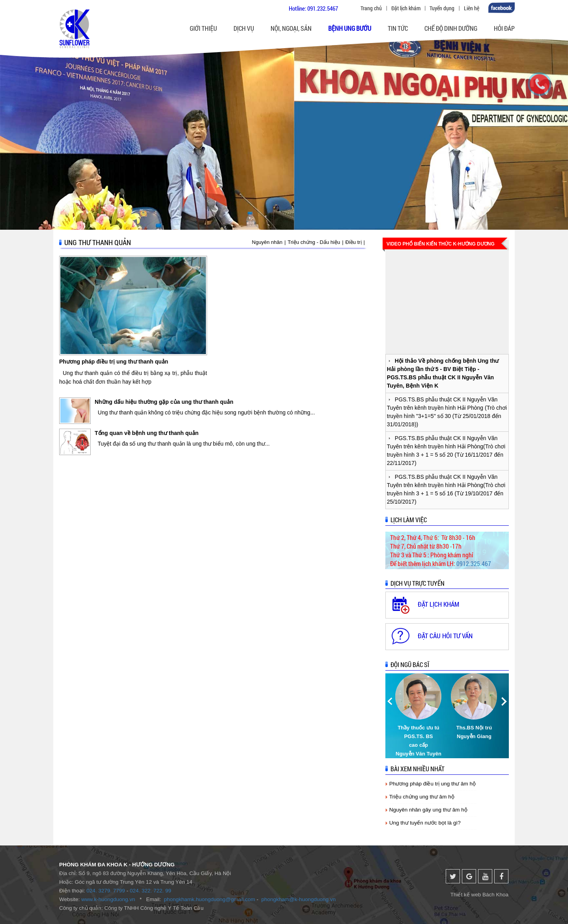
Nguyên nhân (267, 242)
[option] (419, 716)
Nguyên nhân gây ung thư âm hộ (428, 810)
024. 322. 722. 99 (150, 891)
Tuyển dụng (442, 8)
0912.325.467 (474, 563)
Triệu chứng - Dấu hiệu (314, 242)
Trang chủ (371, 8)
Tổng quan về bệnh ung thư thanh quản (147, 433)
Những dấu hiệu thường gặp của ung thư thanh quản (164, 402)
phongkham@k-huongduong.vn (299, 899)
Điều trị (354, 242)
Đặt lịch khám (406, 8)
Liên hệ (472, 8)
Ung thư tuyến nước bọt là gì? (425, 823)
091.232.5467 (323, 8)
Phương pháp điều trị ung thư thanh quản (114, 362)
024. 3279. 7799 (106, 891)
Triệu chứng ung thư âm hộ (422, 797)
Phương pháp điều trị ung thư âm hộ (433, 784)
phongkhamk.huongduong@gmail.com (209, 899)
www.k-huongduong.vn (108, 899)
